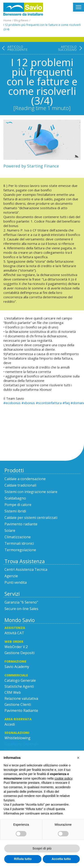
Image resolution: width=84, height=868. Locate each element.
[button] (78, 758)
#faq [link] (66, 403)
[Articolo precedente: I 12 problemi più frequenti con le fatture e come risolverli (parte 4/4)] (14, 78)
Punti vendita (16, 582)
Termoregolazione (20, 550)
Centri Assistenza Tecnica (26, 569)
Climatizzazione (18, 537)
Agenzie (11, 576)
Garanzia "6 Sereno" (21, 602)
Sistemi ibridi (15, 511)
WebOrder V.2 (16, 647)
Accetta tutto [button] (61, 859)
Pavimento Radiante (21, 710)
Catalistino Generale (22, 744)
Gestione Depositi (19, 653)
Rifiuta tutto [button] (23, 859)
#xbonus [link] (28, 403)
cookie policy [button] (63, 778)
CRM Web (13, 692)
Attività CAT (14, 633)
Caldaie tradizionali (20, 485)
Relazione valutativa (21, 698)
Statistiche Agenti (19, 686)
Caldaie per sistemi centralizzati (31, 518)
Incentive (12, 750)
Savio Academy (17, 667)
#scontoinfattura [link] (49, 403)
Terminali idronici (19, 543)
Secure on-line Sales (21, 609)
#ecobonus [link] (12, 403)
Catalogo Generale (20, 680)
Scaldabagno (15, 498)
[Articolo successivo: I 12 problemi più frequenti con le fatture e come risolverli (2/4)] (71, 78)
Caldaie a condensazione (25, 479)
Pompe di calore (18, 505)
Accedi (10, 724)
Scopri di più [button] (42, 848)
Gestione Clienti (18, 704)
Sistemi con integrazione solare (31, 492)
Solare (10, 530)
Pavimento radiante (21, 524)
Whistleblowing (17, 738)
